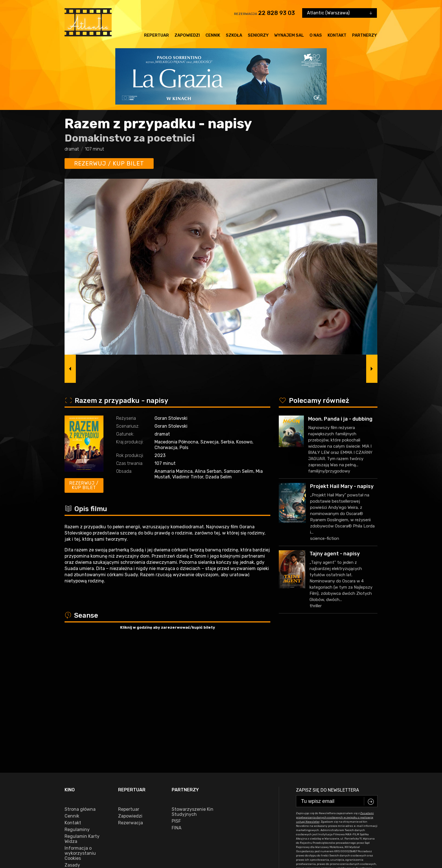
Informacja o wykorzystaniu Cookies (80, 730)
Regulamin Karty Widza (82, 716)
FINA (177, 705)
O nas (316, 35)
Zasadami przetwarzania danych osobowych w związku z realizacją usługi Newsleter (335, 694)
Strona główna (80, 686)
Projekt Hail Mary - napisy (342, 486)
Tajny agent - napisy (335, 554)
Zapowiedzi (187, 35)
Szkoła (234, 35)
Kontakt (337, 35)
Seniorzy (258, 35)
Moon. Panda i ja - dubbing (340, 419)
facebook (77, 827)
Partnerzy (364, 35)
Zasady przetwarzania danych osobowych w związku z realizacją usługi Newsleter (85, 755)
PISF (176, 698)
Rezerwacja (131, 700)
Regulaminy (77, 706)
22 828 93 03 (277, 13)
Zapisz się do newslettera (328, 667)
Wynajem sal (289, 35)
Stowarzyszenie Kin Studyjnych (193, 689)
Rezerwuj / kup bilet (109, 164)
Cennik (213, 35)
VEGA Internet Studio (360, 844)
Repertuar (156, 35)
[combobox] (340, 13)
